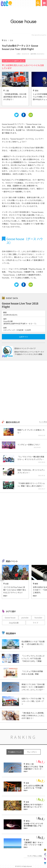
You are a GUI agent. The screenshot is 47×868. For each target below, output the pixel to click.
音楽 (11, 40)
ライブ (35, 623)
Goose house (10, 618)
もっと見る (43, 422)
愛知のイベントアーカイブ (25, 348)
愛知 (5, 40)
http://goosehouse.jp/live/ (39, 35)
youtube (25, 618)
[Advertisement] (23, 390)
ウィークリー (32, 752)
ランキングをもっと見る (35, 856)
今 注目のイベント (15, 752)
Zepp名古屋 (14, 623)
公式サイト (24, 337)
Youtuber (38, 618)
